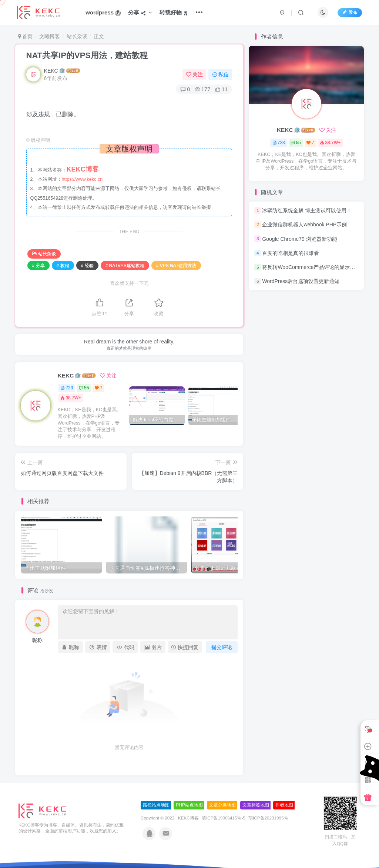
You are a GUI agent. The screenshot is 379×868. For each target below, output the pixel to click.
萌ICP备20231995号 (268, 818)
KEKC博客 (188, 818)
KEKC (51, 71)
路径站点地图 (156, 805)
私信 (221, 74)
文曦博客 (50, 36)
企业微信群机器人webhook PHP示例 (304, 225)
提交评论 (222, 647)
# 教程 (63, 266)
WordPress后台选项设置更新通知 (301, 281)
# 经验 (87, 266)
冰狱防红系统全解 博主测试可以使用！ (307, 210)
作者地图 (284, 805)
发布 (350, 12)
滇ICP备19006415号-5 (224, 818)
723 (67, 388)
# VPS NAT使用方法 (176, 266)
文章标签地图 (256, 805)
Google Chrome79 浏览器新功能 (299, 239)
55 (84, 388)
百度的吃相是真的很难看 (291, 253)
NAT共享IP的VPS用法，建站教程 (87, 55)
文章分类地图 (222, 805)
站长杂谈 (77, 36)
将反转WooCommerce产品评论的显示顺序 (311, 267)
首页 (26, 36)
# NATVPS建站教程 (125, 266)
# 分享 (38, 266)
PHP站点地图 (189, 805)
